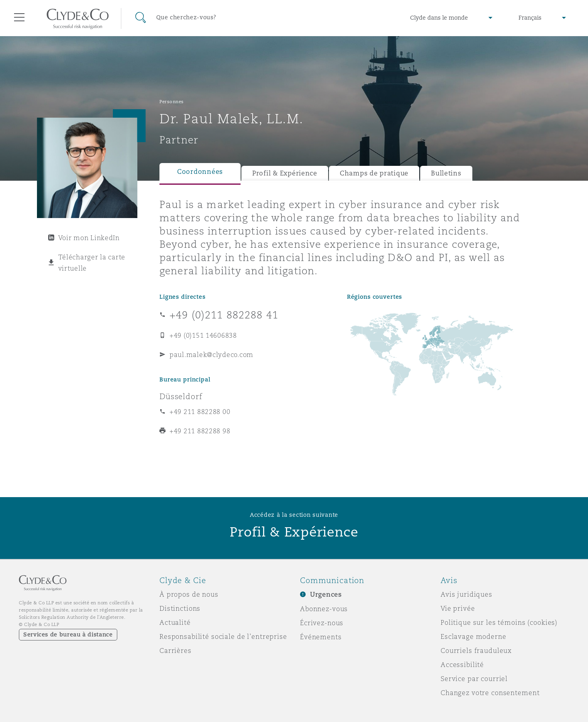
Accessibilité (462, 665)
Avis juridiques (467, 594)
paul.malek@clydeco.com (211, 355)
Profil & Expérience (285, 173)
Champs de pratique (374, 173)
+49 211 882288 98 (200, 431)
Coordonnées (200, 172)
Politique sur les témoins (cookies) (499, 622)
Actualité (175, 622)
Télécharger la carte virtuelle (92, 263)
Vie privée (458, 608)
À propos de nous (189, 594)
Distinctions (180, 608)
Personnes (172, 102)
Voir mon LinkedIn (89, 238)
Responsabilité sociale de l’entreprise (223, 636)
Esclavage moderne (474, 636)
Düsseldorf (181, 396)
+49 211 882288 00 (200, 412)
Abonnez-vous (324, 609)
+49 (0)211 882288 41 (224, 315)
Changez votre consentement (490, 693)
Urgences (326, 595)
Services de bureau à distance (68, 634)
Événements (321, 637)
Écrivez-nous (322, 623)
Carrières (176, 651)
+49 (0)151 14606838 (203, 335)
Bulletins (446, 173)
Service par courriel (474, 679)
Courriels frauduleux (476, 651)
